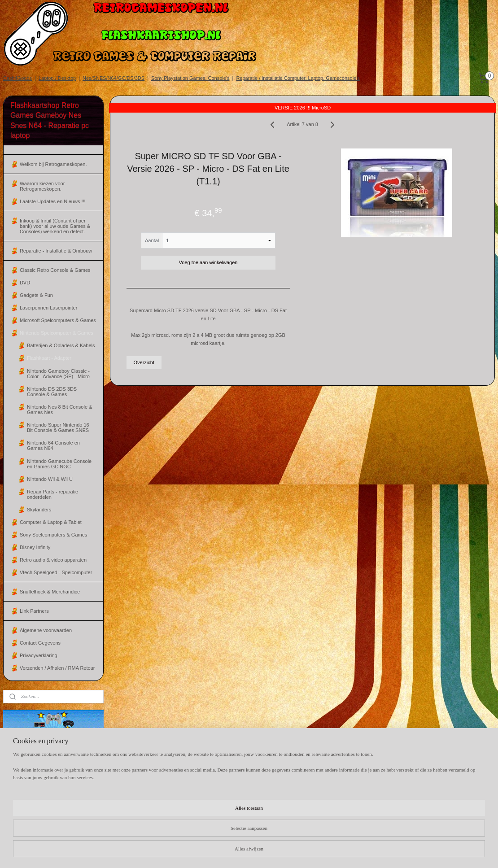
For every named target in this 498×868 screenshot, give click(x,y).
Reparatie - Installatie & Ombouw (56, 251)
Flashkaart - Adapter (49, 358)
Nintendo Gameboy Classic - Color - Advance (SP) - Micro (58, 374)
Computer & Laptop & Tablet (51, 522)
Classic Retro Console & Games (55, 270)
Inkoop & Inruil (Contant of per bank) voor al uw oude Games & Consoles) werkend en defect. (55, 226)
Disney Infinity (35, 547)
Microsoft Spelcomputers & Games (58, 320)
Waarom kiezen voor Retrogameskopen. (42, 186)
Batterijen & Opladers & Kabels (61, 345)
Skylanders (39, 510)
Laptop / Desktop (57, 78)
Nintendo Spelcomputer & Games (57, 333)
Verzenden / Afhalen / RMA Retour (57, 668)
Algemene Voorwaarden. (328, 772)
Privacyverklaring (39, 655)
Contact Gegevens (40, 643)
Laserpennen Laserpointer (48, 308)
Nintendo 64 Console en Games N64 (53, 445)
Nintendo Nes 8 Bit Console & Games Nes (60, 410)
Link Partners (34, 611)
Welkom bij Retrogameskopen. (53, 164)
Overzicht (144, 362)
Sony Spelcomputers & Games (53, 535)
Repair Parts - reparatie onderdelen (52, 494)
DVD (25, 283)
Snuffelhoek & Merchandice (50, 592)
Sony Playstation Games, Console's (190, 78)
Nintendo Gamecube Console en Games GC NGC (59, 464)
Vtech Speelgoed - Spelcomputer (56, 572)
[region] (190, 836)
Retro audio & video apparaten (53, 560)
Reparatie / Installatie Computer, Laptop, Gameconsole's (298, 78)
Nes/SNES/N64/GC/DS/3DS (114, 78)
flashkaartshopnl (133, 774)
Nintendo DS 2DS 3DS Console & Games (52, 392)
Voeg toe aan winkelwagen (208, 262)
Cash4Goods (17, 78)
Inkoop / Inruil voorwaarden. (332, 780)
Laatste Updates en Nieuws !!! (53, 201)
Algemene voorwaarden (46, 630)
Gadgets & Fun (36, 295)
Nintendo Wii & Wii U (50, 479)
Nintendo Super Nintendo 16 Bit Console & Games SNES (58, 427)
